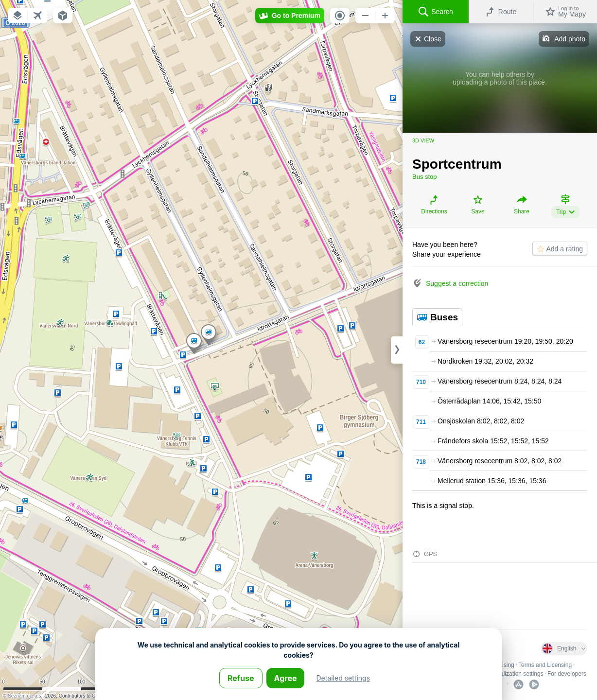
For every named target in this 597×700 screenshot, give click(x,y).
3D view (423, 140)
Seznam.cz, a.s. (25, 696)
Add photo (570, 39)
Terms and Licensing (545, 665)
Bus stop (425, 177)
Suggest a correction (457, 283)
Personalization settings (513, 674)
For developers (567, 674)
